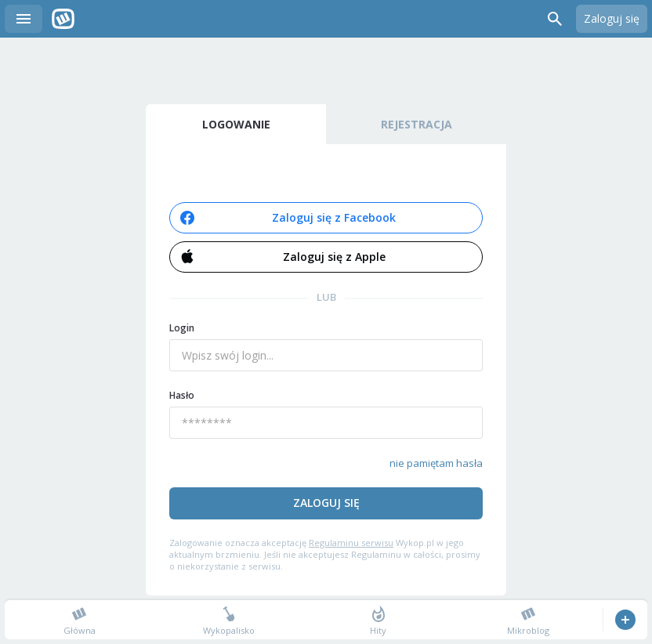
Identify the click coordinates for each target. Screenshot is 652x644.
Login (182, 328)
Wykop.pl (63, 19)
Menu (24, 19)
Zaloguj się (612, 18)
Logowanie (236, 124)
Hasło (182, 395)
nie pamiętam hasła (436, 463)
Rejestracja (417, 124)
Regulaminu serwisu (351, 543)
